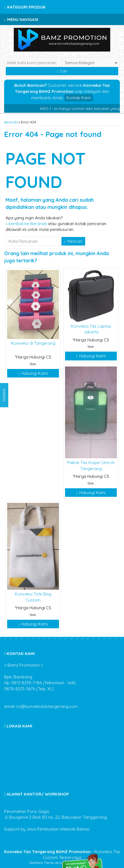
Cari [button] (62, 71)
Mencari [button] (73, 241)
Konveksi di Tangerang (33, 343)
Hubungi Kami (33, 373)
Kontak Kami (79, 98)
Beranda (11, 122)
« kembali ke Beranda (26, 224)
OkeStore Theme (41, 863)
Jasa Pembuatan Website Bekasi (58, 829)
